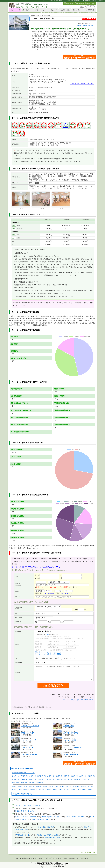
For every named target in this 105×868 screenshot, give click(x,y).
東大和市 (91, 787)
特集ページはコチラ (85, 26)
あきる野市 (42, 790)
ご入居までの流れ (65, 10)
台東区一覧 (51, 779)
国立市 (26, 787)
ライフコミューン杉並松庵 (30, 726)
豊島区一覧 (77, 779)
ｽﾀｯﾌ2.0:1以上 (30, 811)
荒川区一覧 (24, 776)
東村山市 (84, 787)
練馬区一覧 (16, 782)
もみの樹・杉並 (68, 726)
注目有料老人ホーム (27, 10)
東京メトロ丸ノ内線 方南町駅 (25, 817)
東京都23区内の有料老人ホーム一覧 (23, 773)
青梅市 (55, 790)
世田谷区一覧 (42, 779)
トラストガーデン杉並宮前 (72, 747)
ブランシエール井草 (28, 733)
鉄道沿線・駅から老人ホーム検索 (48, 835)
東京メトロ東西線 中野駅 (41, 819)
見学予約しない (53, 635)
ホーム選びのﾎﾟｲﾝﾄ (52, 10)
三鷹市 (20, 790)
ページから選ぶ (27, 805)
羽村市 (73, 790)
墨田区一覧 (32, 779)
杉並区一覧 (24, 779)
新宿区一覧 (16, 779)
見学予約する (40, 635)
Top (17, 858)
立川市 (56, 787)
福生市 (84, 790)
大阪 (22, 830)
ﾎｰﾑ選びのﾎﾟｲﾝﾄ (49, 858)
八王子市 (67, 790)
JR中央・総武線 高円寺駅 (75, 817)
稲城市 (49, 790)
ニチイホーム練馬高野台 (29, 755)
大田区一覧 (51, 776)
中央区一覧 (59, 779)
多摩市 (61, 790)
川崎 (48, 827)
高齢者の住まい (78, 10)
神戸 (26, 830)
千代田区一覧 (68, 779)
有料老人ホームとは (40, 10)
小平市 (45, 787)
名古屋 (17, 830)
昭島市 (14, 787)
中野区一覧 (86, 779)
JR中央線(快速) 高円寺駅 (51, 817)
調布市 (62, 787)
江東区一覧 (74, 776)
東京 (39, 827)
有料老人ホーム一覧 (15, 10)
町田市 (90, 790)
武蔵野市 (26, 790)
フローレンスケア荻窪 (71, 755)
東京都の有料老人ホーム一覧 (22, 769)
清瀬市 (20, 787)
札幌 (85, 827)
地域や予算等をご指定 (53, 838)
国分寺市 (39, 787)
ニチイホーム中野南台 (71, 733)
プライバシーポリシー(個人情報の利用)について (78, 700)
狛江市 (51, 787)
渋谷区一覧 (91, 776)
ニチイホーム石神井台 (71, 740)
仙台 (90, 827)
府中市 (14, 790)
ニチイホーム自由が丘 (29, 740)
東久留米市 (76, 787)
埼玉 (53, 827)
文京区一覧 (24, 782)
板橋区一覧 (32, 776)
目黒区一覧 (39, 782)
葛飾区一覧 (59, 776)
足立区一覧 (16, 776)
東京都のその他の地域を (21, 794)
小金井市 (32, 787)
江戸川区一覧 (42, 776)
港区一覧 (32, 782)
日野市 (79, 790)
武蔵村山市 (34, 790)
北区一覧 (67, 776)
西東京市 (68, 787)
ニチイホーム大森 (27, 747)
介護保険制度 (90, 10)
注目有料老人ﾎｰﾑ (25, 858)
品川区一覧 (83, 776)
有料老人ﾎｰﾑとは (37, 858)
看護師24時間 (20, 811)
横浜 (44, 827)
